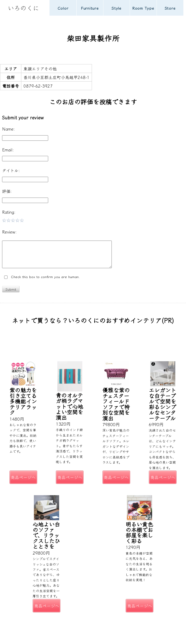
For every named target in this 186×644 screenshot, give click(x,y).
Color (63, 8)
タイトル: (11, 170)
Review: (9, 232)
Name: (8, 129)
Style (116, 8)
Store (170, 8)
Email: (8, 150)
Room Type (143, 8)
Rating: (9, 212)
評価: (7, 191)
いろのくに (23, 8)
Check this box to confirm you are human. (42, 277)
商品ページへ (23, 477)
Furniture (90, 8)
